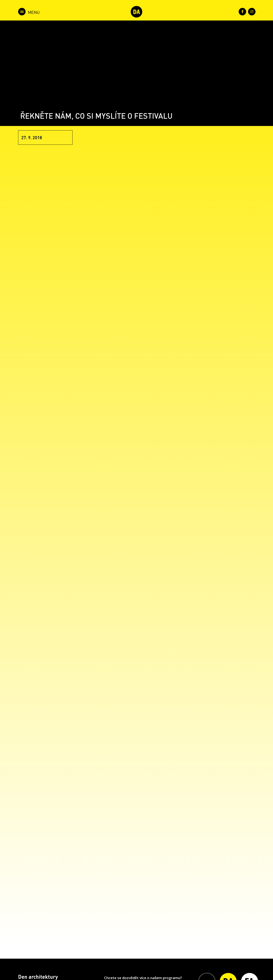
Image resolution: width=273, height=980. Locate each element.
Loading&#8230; (158, 535)
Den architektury (38, 977)
